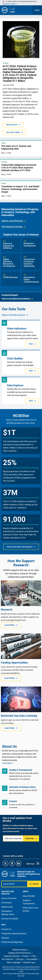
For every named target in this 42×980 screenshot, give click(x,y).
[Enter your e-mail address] (13, 838)
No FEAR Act (8, 959)
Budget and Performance (20, 953)
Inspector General (12, 956)
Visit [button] (31, 344)
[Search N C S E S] (15, 884)
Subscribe (30, 838)
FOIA (34, 956)
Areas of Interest (9, 898)
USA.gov (20, 959)
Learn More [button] (10, 625)
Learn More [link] (7, 763)
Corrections (6, 903)
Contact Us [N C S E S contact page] (6, 929)
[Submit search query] (34, 884)
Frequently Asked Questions (14, 933)
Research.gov (29, 962)
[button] (11, 245)
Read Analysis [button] (12, 125)
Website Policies (20, 950)
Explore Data (7, 907)
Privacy (25, 956)
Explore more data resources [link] (14, 315)
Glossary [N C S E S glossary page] (5, 938)
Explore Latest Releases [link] (12, 221)
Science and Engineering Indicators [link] (16, 299)
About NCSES (29, 896)
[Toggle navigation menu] (37, 10)
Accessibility (32, 959)
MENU (37, 10)
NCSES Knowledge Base (12, 942)
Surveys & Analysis (10, 919)
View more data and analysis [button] (20, 547)
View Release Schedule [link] (12, 227)
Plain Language (14, 962)
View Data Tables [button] (13, 132)
